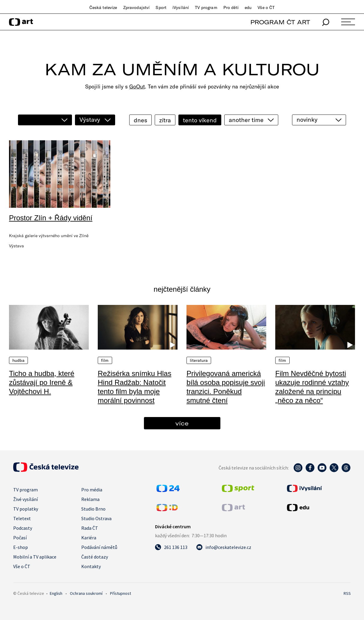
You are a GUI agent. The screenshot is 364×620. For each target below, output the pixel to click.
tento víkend (200, 120)
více (182, 423)
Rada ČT (90, 528)
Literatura (199, 360)
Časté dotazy (95, 557)
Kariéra (89, 538)
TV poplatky (26, 509)
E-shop (21, 547)
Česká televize (103, 7)
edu (248, 7)
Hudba (18, 360)
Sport (161, 7)
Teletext (22, 518)
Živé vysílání (25, 499)
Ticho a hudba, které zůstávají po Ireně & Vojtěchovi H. (42, 382)
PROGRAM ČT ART (280, 22)
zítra (165, 120)
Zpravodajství (137, 7)
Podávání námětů (99, 547)
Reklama (90, 499)
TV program (206, 7)
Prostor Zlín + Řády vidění (51, 218)
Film (105, 360)
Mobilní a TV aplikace (35, 557)
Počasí (20, 538)
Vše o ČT (266, 7)
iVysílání (181, 7)
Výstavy (90, 119)
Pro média (92, 490)
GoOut (137, 86)
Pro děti (231, 7)
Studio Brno (93, 509)
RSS (347, 593)
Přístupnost (121, 593)
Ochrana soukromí (86, 593)
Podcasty (23, 528)
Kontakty (91, 566)
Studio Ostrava (96, 518)
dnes (140, 120)
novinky (307, 119)
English (56, 593)
